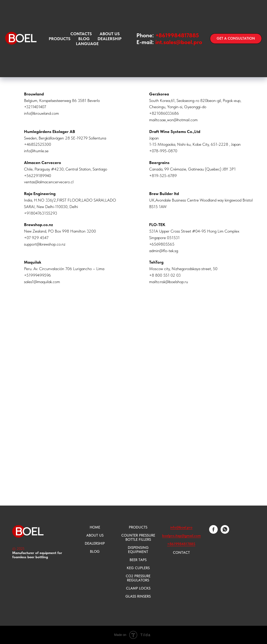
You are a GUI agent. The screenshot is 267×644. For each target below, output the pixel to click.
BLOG (95, 551)
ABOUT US (110, 34)
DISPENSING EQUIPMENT (138, 550)
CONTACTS (81, 34)
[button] (236, 39)
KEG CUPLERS (138, 568)
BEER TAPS (138, 560)
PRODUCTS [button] (60, 39)
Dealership (110, 39)
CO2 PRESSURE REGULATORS (138, 578)
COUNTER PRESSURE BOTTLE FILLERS (138, 537)
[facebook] (213, 532)
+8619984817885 (177, 35)
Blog (84, 39)
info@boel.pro (181, 527)
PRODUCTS (138, 527)
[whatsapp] (225, 532)
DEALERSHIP (95, 543)
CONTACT (181, 552)
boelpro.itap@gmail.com (181, 536)
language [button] (87, 44)
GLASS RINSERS (138, 596)
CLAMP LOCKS (138, 588)
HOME (95, 527)
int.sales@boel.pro (179, 42)
